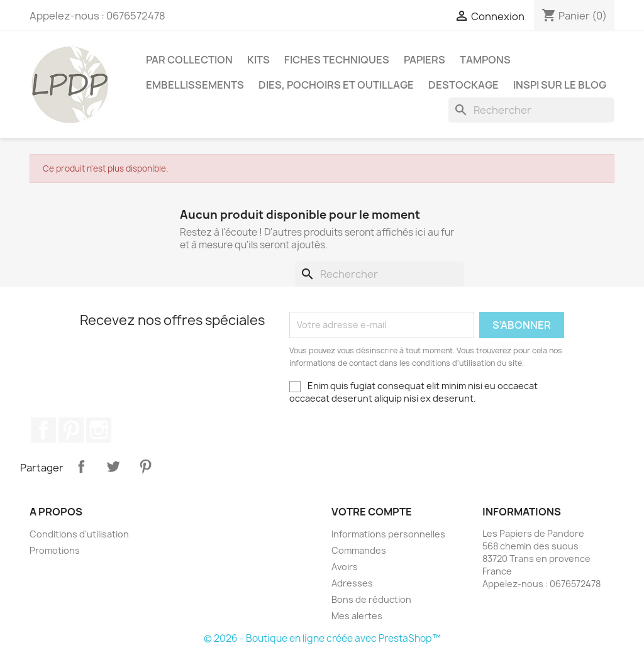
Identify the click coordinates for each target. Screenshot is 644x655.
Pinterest (71, 430)
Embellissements (195, 85)
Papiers (425, 60)
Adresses (352, 583)
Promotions (55, 550)
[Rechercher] (531, 110)
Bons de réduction (371, 599)
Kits (258, 60)
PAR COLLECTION (189, 60)
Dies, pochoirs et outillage (336, 85)
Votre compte (372, 512)
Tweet (113, 466)
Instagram (99, 430)
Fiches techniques (337, 60)
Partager (81, 466)
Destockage (464, 85)
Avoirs (345, 567)
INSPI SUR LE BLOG (560, 85)
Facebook (43, 430)
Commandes (359, 550)
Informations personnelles (388, 534)
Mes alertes (357, 616)
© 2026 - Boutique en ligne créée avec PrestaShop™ (322, 638)
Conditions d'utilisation (79, 534)
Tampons (485, 60)
